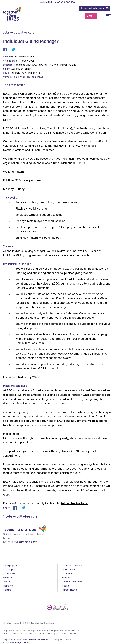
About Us (8, 578)
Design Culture (22, 642)
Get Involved (10, 574)
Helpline (7, 590)
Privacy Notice (69, 590)
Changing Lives (11, 566)
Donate (91, 15)
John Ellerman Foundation (35, 640)
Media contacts (70, 570)
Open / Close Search (101, 16)
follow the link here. (74, 503)
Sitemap (66, 578)
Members (8, 586)
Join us (7, 582)
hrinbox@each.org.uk (31, 77)
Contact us (67, 574)
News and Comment (72, 566)
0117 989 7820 (28, 542)
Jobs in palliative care (19, 32)
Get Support (9, 570)
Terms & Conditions (72, 582)
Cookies (66, 586)
